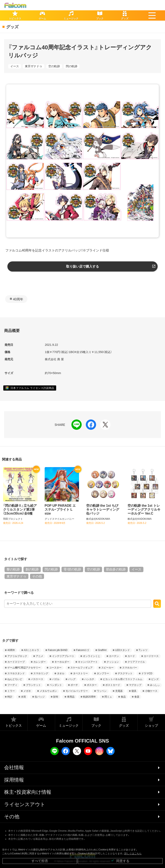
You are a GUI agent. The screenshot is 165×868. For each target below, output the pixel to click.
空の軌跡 (54, 66)
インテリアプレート (63, 656)
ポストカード (113, 685)
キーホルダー (62, 662)
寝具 (134, 691)
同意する (120, 861)
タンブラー (103, 673)
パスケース (37, 679)
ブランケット (33, 685)
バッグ (72, 679)
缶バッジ (40, 697)
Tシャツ (143, 650)
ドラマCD (147, 673)
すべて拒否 (40, 861)
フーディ (12, 685)
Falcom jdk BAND (58, 650)
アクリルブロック (17, 656)
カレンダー (40, 662)
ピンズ (155, 679)
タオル (61, 673)
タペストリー (80, 673)
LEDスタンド (123, 650)
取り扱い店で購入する (82, 266)
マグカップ (135, 685)
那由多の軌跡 (116, 569)
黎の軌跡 (13, 569)
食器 (137, 697)
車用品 (71, 697)
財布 (56, 697)
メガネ (27, 691)
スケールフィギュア (81, 668)
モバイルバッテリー (77, 691)
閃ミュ (108, 697)
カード (131, 656)
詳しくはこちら (133, 854)
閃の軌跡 (72, 66)
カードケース (151, 656)
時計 (10, 697)
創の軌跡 (32, 569)
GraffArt (102, 650)
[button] (152, 15)
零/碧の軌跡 (72, 569)
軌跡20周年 (89, 697)
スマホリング (41, 673)
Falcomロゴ (83, 650)
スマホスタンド (16, 673)
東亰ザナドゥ (34, 66)
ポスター (92, 685)
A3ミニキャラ (32, 650)
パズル (56, 679)
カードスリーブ (16, 662)
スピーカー (107, 668)
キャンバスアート (88, 662)
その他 (37, 576)
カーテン (114, 656)
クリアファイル (136, 662)
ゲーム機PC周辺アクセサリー (24, 668)
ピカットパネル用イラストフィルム (123, 679)
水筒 (23, 697)
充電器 (119, 691)
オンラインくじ (92, 656)
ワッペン (102, 691)
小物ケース (151, 691)
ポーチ (74, 685)
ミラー (11, 691)
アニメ (40, 656)
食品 (123, 697)
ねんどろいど (15, 679)
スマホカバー (130, 668)
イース (15, 66)
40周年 (18, 299)
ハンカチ (89, 679)
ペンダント (56, 685)
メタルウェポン (48, 691)
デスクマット (125, 673)
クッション (113, 662)
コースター (55, 668)
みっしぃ (155, 685)
